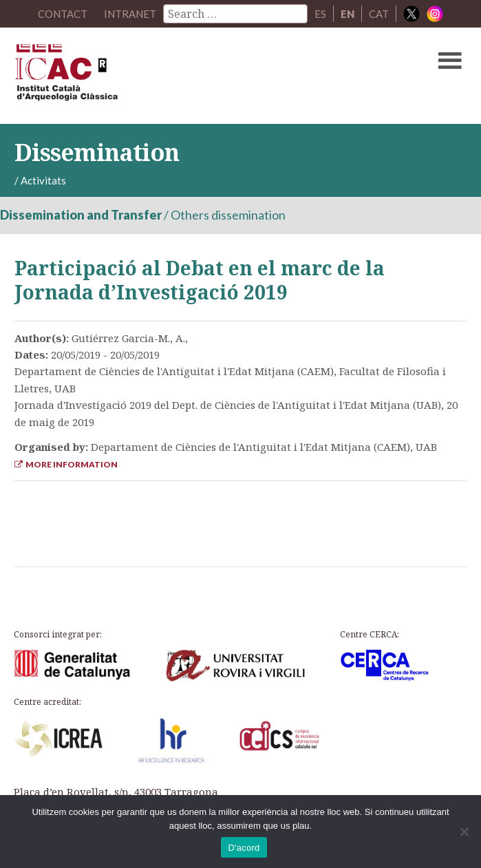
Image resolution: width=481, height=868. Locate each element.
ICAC (192, 76)
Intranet (130, 14)
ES (320, 14)
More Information (66, 464)
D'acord (244, 848)
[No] (464, 832)
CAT (379, 14)
